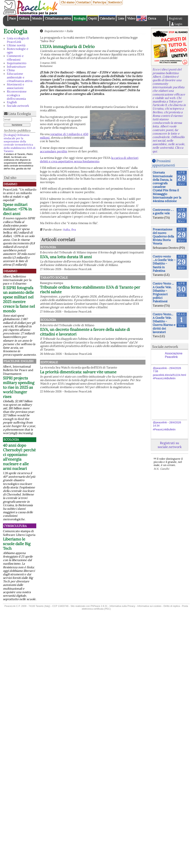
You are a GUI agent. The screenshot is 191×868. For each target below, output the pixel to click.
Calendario (107, 18)
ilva (74, 229)
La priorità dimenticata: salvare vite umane (110, 388)
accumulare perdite (54, 151)
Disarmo (10, 184)
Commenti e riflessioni (15, 58)
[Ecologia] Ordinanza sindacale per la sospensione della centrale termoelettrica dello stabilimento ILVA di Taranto (20, 143)
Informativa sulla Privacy (122, 606)
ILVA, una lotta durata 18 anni (104, 260)
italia (66, 229)
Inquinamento (17, 63)
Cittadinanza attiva (58, 18)
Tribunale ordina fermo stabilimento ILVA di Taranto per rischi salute (111, 297)
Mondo (37, 18)
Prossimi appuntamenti (164, 163)
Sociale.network (18, 106)
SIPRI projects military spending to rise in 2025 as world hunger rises (19, 387)
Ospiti (93, 18)
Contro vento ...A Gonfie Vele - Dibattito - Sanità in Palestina (164, 263)
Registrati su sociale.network (170, 445)
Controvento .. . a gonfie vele (163, 211)
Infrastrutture (16, 67)
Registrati (176, 18)
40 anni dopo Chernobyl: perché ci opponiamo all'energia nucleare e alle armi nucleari (19, 457)
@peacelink (160, 368)
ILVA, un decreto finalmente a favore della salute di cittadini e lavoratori (111, 343)
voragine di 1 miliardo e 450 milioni (64, 136)
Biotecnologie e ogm (18, 51)
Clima (11, 70)
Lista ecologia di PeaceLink (18, 40)
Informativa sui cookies (149, 606)
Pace (13, 18)
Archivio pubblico (17, 130)
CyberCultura (15, 526)
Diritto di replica (172, 606)
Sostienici (115, 2)
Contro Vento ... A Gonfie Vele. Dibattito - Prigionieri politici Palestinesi (163, 292)
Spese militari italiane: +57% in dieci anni (17, 209)
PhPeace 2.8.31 (99, 606)
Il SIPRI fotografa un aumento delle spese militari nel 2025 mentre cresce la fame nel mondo (19, 299)
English (142, 18)
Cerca (152, 18)
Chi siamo (68, 2)
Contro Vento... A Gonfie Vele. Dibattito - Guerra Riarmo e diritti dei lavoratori (164, 323)
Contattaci (83, 2)
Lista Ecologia (20, 114)
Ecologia (80, 18)
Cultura (24, 18)
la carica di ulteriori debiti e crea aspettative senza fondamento (89, 159)
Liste (121, 18)
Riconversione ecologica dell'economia (17, 95)
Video (131, 18)
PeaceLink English (18, 361)
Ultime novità (16, 45)
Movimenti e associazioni (16, 86)
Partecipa (99, 2)
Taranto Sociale (92, 285)
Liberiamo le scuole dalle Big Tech (17, 544)
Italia (70, 31)
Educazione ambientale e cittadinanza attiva (20, 77)
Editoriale (87, 373)
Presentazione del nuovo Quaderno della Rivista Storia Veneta (163, 236)
